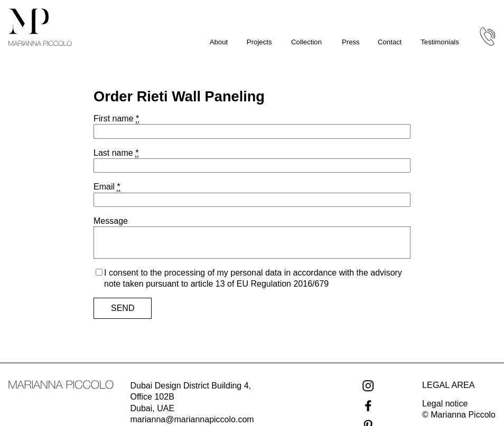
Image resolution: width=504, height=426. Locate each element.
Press (351, 42)
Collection (306, 42)
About (219, 42)
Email (107, 187)
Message (111, 221)
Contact (390, 42)
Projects (259, 42)
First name (116, 119)
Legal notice (445, 404)
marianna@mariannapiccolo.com (192, 419)
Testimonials (440, 42)
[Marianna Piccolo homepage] (40, 27)
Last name (116, 153)
